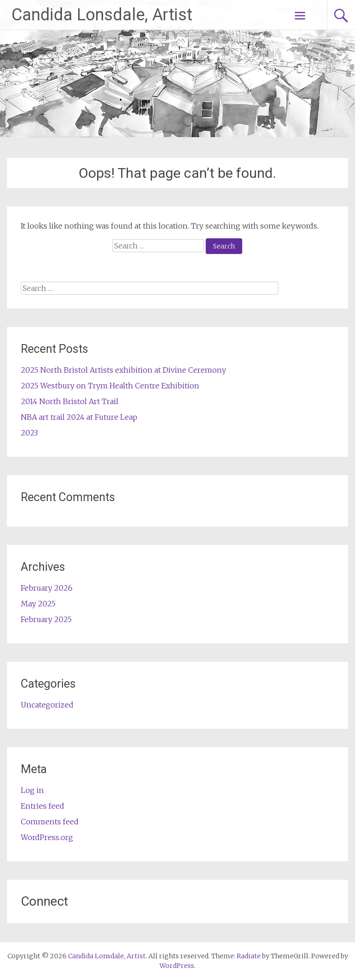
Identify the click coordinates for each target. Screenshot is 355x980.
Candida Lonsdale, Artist (102, 15)
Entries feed (43, 806)
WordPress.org (47, 837)
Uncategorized (47, 705)
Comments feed (50, 822)
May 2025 (38, 604)
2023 (29, 433)
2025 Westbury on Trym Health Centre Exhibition (110, 386)
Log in (32, 790)
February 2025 (46, 619)
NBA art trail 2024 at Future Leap (79, 417)
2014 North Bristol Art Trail (70, 401)
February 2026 (47, 588)
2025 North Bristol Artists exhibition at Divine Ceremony (123, 370)
